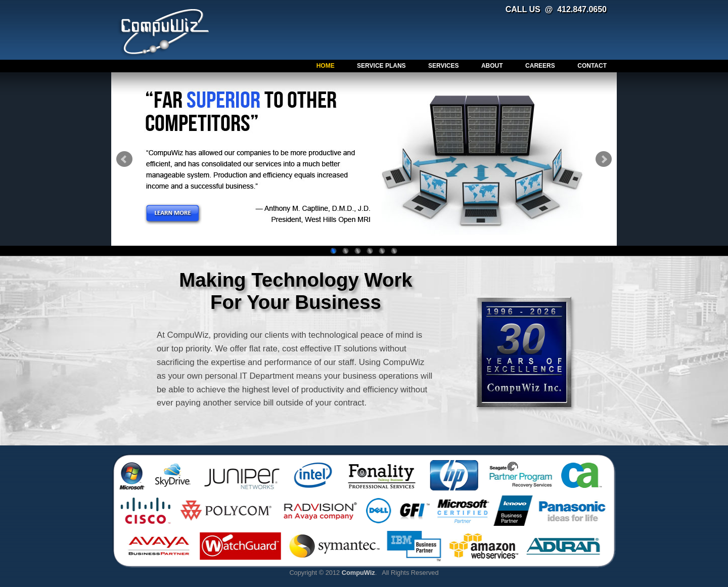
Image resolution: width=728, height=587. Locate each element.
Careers (540, 66)
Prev (124, 159)
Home (326, 66)
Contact (592, 66)
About (492, 66)
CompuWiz (165, 31)
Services (443, 66)
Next (604, 159)
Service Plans (381, 66)
